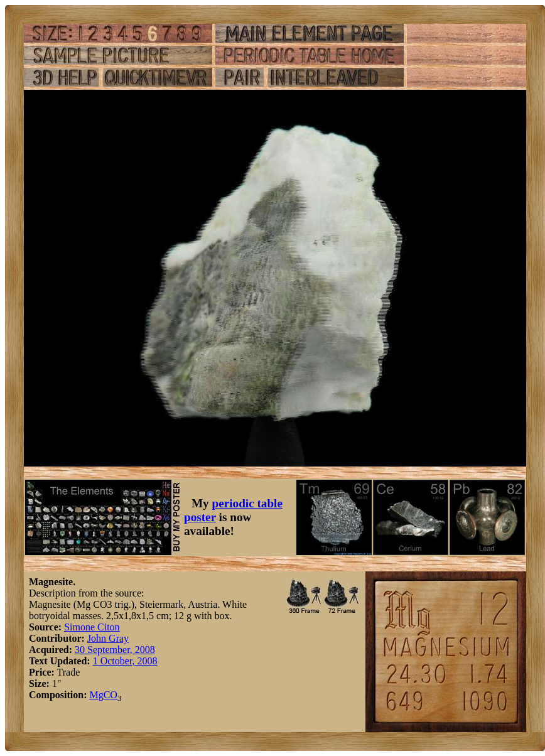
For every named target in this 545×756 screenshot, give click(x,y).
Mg (96, 695)
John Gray (108, 638)
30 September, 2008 (115, 650)
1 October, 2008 (125, 661)
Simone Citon (92, 627)
